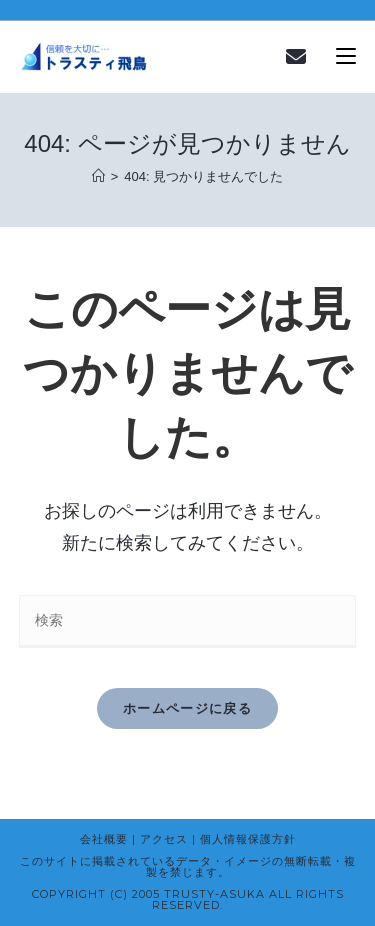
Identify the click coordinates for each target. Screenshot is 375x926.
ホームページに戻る (187, 708)
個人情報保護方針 (248, 839)
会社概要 (104, 839)
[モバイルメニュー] (346, 57)
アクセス (164, 839)
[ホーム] (98, 176)
